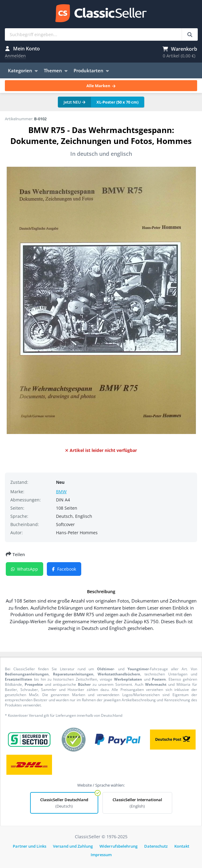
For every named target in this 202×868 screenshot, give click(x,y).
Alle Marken (101, 86)
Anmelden (15, 56)
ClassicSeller (101, 14)
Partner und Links (30, 846)
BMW (61, 492)
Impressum (101, 855)
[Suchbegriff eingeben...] (190, 34)
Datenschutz (156, 846)
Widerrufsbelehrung (118, 846)
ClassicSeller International (137, 803)
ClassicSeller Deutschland (64, 803)
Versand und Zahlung (73, 846)
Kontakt (182, 846)
